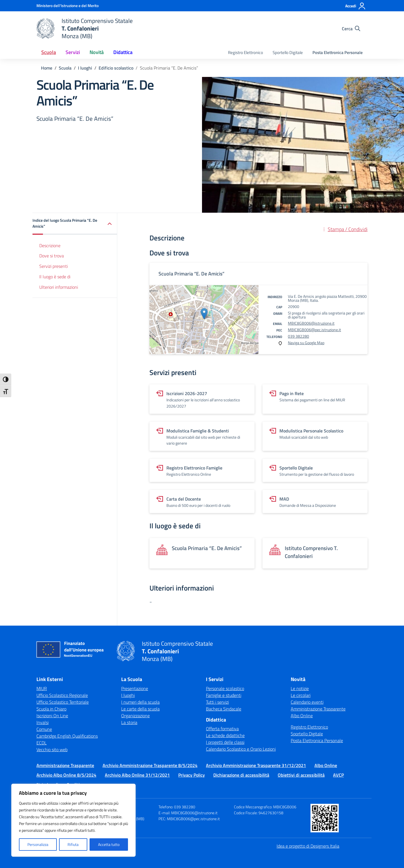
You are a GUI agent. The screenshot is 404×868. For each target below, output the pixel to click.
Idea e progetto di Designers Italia (308, 846)
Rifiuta (73, 844)
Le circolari (301, 695)
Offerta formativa (222, 729)
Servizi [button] (73, 52)
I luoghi (128, 695)
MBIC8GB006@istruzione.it (311, 323)
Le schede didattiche (225, 735)
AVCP (338, 775)
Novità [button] (97, 52)
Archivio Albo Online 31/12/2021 (137, 775)
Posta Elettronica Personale (338, 52)
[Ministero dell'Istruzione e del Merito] (68, 6)
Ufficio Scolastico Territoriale (63, 702)
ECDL (42, 743)
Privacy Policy (192, 775)
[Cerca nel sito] (351, 29)
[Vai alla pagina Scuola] (65, 68)
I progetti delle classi (225, 742)
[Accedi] (356, 6)
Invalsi (43, 722)
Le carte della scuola (140, 709)
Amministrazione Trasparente (318, 709)
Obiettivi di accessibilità (301, 775)
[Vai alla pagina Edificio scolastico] (116, 68)
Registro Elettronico (246, 52)
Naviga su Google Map (306, 343)
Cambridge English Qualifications (67, 736)
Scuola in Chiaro (51, 709)
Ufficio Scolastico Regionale (62, 695)
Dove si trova (52, 256)
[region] (73, 820)
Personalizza (38, 844)
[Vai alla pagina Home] (47, 68)
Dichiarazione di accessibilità (241, 775)
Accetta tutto (109, 844)
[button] (75, 224)
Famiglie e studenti (224, 695)
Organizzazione (135, 716)
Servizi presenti (54, 266)
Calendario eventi (307, 702)
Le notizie (300, 688)
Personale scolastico (225, 688)
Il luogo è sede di (55, 277)
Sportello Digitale (288, 52)
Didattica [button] (123, 52)
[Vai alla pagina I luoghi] (85, 68)
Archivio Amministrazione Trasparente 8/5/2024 (150, 765)
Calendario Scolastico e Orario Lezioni (241, 749)
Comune (44, 729)
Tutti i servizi (217, 702)
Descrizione (50, 245)
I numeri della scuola (140, 702)
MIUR (42, 688)
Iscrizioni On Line (52, 716)
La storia (129, 722)
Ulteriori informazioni (59, 287)
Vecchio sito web (52, 749)
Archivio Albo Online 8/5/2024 (66, 775)
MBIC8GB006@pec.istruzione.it (314, 330)
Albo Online (302, 716)
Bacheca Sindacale (224, 709)
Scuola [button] (49, 52)
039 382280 (298, 336)
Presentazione (135, 688)
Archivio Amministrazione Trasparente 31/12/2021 (256, 765)
